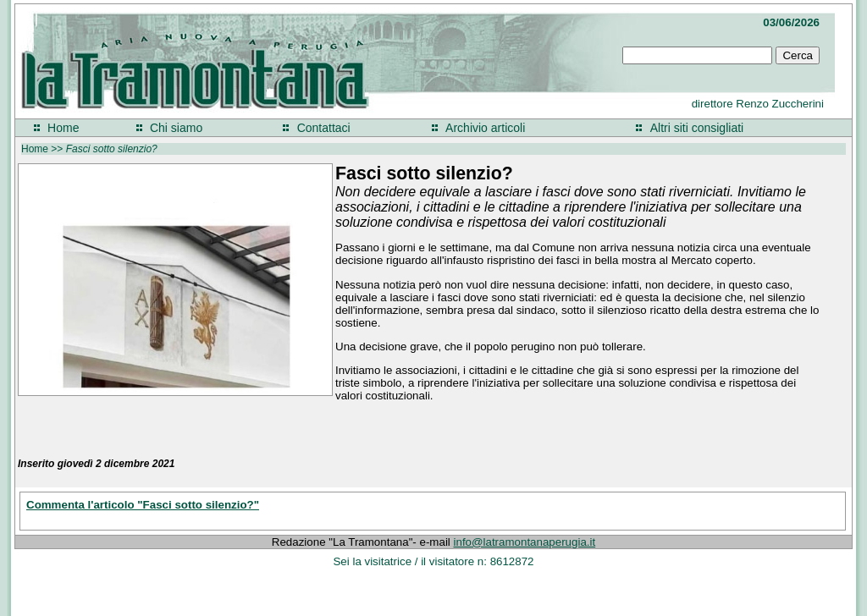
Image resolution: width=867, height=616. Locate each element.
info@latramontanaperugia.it (525, 542)
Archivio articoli (485, 128)
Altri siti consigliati (697, 128)
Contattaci (324, 128)
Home (63, 128)
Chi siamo (176, 128)
